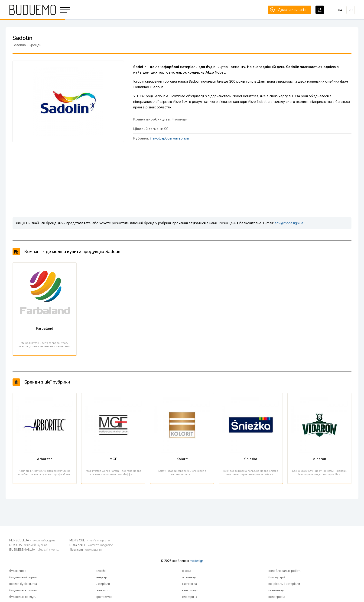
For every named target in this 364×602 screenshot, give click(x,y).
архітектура (104, 597)
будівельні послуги (23, 597)
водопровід (277, 597)
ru (351, 10)
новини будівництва (23, 584)
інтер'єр (101, 577)
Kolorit (182, 459)
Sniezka (251, 459)
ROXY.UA (28, 545)
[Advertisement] (182, 180)
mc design (197, 561)
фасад (187, 571)
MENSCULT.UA (33, 540)
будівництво (18, 571)
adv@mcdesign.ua (289, 223)
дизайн (101, 571)
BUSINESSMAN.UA (35, 550)
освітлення (276, 590)
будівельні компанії (23, 590)
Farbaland (45, 329)
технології (103, 590)
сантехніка (189, 584)
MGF (113, 459)
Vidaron (319, 459)
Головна (19, 45)
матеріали (103, 584)
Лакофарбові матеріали (169, 138)
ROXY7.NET (91, 545)
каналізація (190, 590)
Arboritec (45, 459)
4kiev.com (86, 550)
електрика (190, 597)
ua (340, 10)
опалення (189, 577)
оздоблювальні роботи (285, 571)
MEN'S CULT (89, 540)
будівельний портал (23, 577)
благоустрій (277, 577)
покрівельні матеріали (284, 584)
